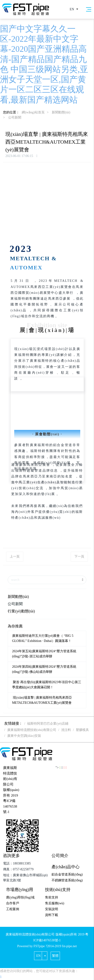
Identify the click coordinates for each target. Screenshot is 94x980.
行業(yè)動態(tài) (21, 611)
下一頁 (79, 557)
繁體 (55, 956)
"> (59, 768)
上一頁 (15, 557)
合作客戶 (13, 903)
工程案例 (13, 909)
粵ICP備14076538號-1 (10, 806)
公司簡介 (60, 856)
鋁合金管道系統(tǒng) (67, 874)
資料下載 (52, 915)
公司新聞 (15, 117)
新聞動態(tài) (61, 112)
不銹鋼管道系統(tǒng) (67, 880)
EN (72, 9)
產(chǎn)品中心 (66, 867)
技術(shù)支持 (58, 890)
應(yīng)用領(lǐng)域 (20, 897)
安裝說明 (52, 909)
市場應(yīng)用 (20, 890)
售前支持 (52, 897)
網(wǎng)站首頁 (33, 112)
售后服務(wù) (55, 903)
